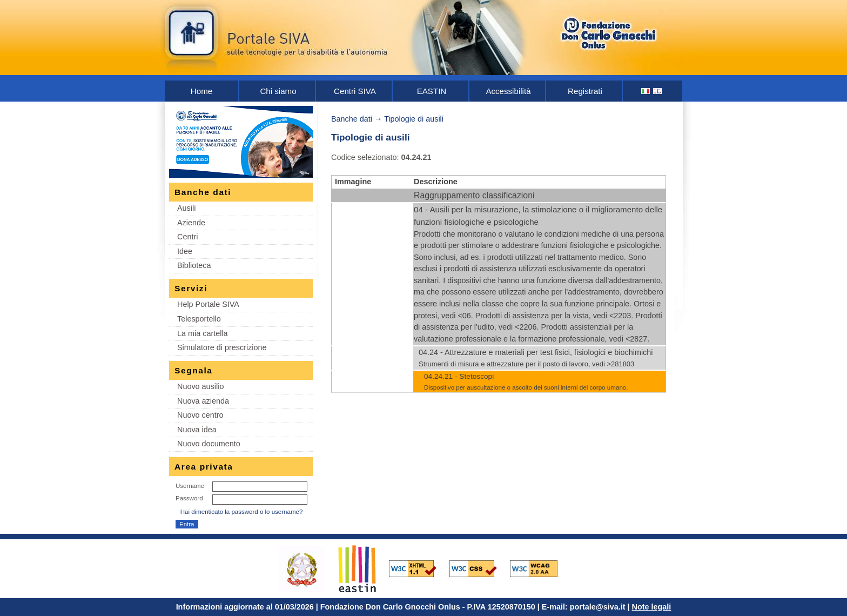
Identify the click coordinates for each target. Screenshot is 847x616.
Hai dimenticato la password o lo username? (242, 512)
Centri (187, 237)
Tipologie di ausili (414, 119)
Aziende (191, 223)
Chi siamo (278, 91)
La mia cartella (203, 333)
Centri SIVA (355, 91)
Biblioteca (194, 265)
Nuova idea (197, 430)
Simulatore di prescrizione (222, 347)
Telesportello (199, 319)
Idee (185, 251)
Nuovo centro (200, 415)
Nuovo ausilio (200, 386)
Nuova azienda (203, 401)
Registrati (585, 91)
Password (189, 498)
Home (201, 91)
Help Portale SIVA (208, 304)
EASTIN (432, 91)
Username (190, 486)
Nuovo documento (209, 444)
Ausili (186, 208)
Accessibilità (508, 91)
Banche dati (352, 119)
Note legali (652, 607)
